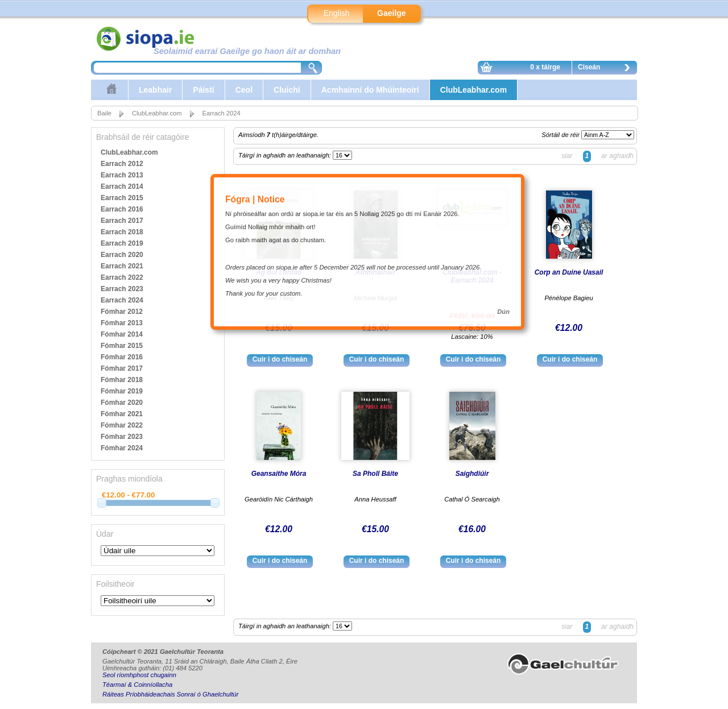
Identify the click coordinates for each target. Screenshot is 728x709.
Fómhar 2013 (122, 323)
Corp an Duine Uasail (569, 272)
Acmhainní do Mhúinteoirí (370, 90)
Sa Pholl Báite (375, 474)
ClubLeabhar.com (473, 90)
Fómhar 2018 (122, 380)
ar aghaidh (617, 156)
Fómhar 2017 (122, 368)
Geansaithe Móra (279, 474)
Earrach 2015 (122, 198)
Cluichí (287, 90)
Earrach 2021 (122, 266)
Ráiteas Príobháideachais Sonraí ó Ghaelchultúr (170, 694)
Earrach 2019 (122, 243)
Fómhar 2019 (122, 391)
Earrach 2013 (122, 175)
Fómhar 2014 (122, 334)
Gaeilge (392, 13)
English (337, 13)
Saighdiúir (472, 474)
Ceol (244, 90)
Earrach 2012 (122, 164)
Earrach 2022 (122, 277)
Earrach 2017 (122, 221)
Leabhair (155, 90)
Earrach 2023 (122, 289)
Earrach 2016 (122, 209)
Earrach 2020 (122, 255)
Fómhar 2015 (122, 346)
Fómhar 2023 (122, 437)
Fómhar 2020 (122, 403)
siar (567, 156)
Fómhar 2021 (122, 414)
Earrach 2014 (122, 186)
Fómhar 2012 (122, 312)
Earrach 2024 (222, 113)
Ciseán (607, 69)
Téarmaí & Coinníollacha (137, 685)
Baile (104, 113)
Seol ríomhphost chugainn (139, 675)
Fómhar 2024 (122, 448)
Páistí (203, 90)
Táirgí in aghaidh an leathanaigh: (286, 155)
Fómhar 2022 (122, 425)
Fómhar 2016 (122, 357)
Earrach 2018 (122, 232)
